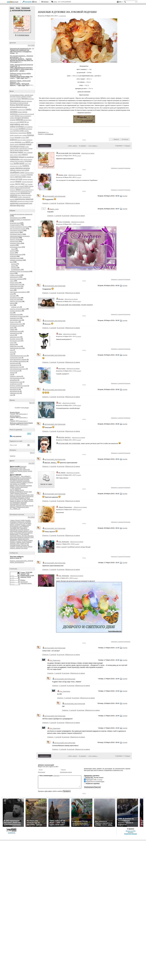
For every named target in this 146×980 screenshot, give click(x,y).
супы (11, 350)
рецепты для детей (16, 301)
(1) (18, 82)
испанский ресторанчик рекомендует (21, 214)
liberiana (19, 483)
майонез (14, 140)
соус (24, 177)
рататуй (25, 160)
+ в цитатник (62, 16)
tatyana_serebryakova (16, 492)
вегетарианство (15, 391)
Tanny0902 (13, 528)
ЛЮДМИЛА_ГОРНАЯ (16, 540)
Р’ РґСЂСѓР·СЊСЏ (23, 35)
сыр (20, 179)
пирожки (14, 157)
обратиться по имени (88, 153)
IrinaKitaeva (13, 471)
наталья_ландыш (15, 548)
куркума (12, 138)
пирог (20, 152)
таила (12, 473)
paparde (20, 531)
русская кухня (14, 241)
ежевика (20, 112)
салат (22, 163)
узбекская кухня (15, 393)
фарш (18, 190)
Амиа (32, 495)
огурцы (22, 147)
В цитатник (127, 168)
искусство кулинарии (16, 279)
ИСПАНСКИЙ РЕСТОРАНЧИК (11, 11)
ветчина (13, 107)
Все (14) (32, 403)
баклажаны (15, 101)
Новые (128, 146)
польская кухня (15, 371)
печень (26, 150)
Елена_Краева (14, 499)
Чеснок (24, 99)
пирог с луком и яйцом (16, 155)
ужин (12, 395)
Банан (15, 99)
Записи (12, 8)
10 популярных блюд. (17, 95)
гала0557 (13, 547)
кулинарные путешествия (18, 316)
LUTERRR (22, 484)
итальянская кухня (16, 247)
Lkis (11, 484)
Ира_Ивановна (28, 499)
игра (11, 313)
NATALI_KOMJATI (15, 525)
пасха (17, 150)
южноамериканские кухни (18, 369)
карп (28, 122)
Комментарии (26, 8)
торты (26, 186)
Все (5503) (31, 517)
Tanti (18, 528)
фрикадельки (25, 193)
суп (17, 179)
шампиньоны (20, 199)
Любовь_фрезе (21, 542)
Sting (12, 419)
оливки (27, 147)
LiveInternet (13, 2)
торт (23, 184)
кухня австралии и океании (18, 360)
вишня (19, 107)
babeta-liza (18, 478)
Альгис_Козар (26, 495)
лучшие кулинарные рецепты (19, 227)
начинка (22, 144)
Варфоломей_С (15, 534)
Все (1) (32, 453)
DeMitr (23, 520)
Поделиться (125, 139)
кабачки (19, 120)
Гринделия (13, 536)
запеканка (14, 114)
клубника (20, 127)
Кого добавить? (26, 476)
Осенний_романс (15, 545)
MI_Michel (62, 473)
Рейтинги (46, 2)
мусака (23, 142)
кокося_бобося (28, 547)
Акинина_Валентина (21, 493)
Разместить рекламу (131, 973)
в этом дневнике (16, 436)
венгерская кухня (15, 388)
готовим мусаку (21, 110)
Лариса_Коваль (29, 501)
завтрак (25, 112)
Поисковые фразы (26, 583)
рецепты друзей (15, 240)
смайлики (56, 776)
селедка (26, 168)
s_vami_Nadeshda (15, 489)
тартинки (25, 179)
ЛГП (11, 503)
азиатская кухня (15, 258)
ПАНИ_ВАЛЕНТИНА (16, 468)
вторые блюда (14, 283)
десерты (13, 245)
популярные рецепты (16, 231)
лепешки (18, 138)
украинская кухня (15, 286)
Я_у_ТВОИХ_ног (15, 509)
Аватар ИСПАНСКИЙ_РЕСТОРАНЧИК (22, 24)
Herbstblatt (19, 481)
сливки (22, 173)
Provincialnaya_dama (16, 470)
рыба (16, 163)
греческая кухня (15, 315)
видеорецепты (14, 277)
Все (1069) (31, 45)
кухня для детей (15, 300)
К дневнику (83, 146)
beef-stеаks (13, 97)
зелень (17, 116)
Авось (55, 2)
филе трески (18, 192)
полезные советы (15, 243)
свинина (19, 168)
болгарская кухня (15, 341)
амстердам (31, 99)
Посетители (24, 582)
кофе (22, 131)
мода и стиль (14, 322)
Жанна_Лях (20, 536)
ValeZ (30, 492)
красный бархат (22, 133)
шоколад (14, 203)
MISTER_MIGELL (65, 437)
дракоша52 (26, 470)
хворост (19, 195)
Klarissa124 (21, 522)
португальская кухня (16, 378)
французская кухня (16, 255)
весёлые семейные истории (19, 386)
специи (13, 179)
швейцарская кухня (16, 348)
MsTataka (29, 486)
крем (29, 133)
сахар (12, 168)
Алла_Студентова (16, 495)
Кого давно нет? (15, 476)
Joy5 (60, 403)
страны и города (15, 275)
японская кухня (15, 333)
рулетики (28, 161)
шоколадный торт (26, 203)
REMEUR (26, 527)
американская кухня (16, 382)
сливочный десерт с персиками (18, 175)
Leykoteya (13, 483)
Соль (19, 99)
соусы (29, 177)
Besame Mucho (15, 412)
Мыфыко (29, 542)
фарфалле (13, 190)
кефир (13, 127)
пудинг (21, 160)
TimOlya (26, 492)
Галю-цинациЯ (25, 534)
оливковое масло (14, 149)
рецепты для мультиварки (18, 309)
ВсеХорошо (30, 496)
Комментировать (45, 146)
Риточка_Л (13, 507)
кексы (27, 124)
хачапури (14, 195)
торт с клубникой (19, 186)
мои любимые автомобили (18, 361)
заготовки (13, 296)
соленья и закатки (16, 376)
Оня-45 (31, 506)
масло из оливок (22, 140)
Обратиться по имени (73, 203)
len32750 (26, 530)
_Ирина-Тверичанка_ (65, 507)
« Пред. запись (72, 146)
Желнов (61, 299)
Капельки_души (29, 537)
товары (12, 330)
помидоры (15, 159)
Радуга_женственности (17, 562)
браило (24, 496)
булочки (19, 105)
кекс (22, 124)
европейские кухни (16, 218)
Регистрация (28, 2)
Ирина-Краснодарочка (17, 537)
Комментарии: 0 (23, 421)
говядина (13, 109)
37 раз (47, 132)
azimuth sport (29, 95)
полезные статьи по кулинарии (19, 271)
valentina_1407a (28, 531)
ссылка (78, 156)
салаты (26, 166)
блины (13, 105)
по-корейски (29, 157)
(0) (33, 49)
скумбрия (15, 172)
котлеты (16, 131)
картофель (15, 124)
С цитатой (120, 168)
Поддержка (118, 2)
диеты (12, 290)
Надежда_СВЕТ (15, 544)
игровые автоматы (22, 118)
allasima (12, 478)
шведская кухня (15, 337)
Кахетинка (23, 467)
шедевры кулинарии (16, 260)
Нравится (116, 139)
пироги (25, 155)
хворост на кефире (27, 195)
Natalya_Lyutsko (15, 487)
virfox (60, 334)
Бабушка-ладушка (16, 496)
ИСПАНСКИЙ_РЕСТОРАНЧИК (69, 153)
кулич (12, 135)
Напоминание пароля (66, 772)
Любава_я (13, 542)
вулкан (25, 107)
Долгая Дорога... (15, 416)
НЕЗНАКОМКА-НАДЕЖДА (18, 504)
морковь (18, 142)
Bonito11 (18, 520)
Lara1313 (13, 524)
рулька (12, 164)
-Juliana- (13, 520)
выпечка (13, 251)
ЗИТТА (21, 499)
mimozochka (22, 486)
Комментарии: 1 (23, 417)
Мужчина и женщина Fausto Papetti (21, 423)
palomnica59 (24, 487)
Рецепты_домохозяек (17, 561)
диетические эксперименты (18, 292)
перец (21, 150)
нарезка (17, 145)
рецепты (13, 456)
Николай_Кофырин (16, 506)
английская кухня (15, 298)
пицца (21, 157)
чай (11, 374)
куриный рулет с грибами (20, 135)
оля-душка (25, 506)
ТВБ (24, 468)
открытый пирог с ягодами (26, 149)
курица (31, 135)
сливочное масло (29, 173)
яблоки (13, 205)
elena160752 (14, 530)
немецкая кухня (15, 318)
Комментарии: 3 (23, 414)
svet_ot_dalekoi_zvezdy (17, 490)
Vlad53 (12, 493)
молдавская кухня (15, 326)
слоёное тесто (15, 307)
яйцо (23, 205)
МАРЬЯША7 (17, 503)
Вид (121, 2)
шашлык (29, 199)
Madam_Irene (14, 486)
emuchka (27, 479)
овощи (16, 147)
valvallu (30, 471)
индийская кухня (15, 384)
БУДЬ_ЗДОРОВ (28, 561)
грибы (28, 109)
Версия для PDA (131, 971)
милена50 (24, 503)
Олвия (22, 544)
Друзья (18, 8)
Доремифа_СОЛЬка (24, 498)
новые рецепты (15, 232)
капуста (23, 122)
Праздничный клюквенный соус (21, 49)
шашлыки (13, 201)
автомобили (14, 380)
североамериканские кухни (18, 356)
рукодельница (14, 363)
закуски (12, 303)
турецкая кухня (15, 365)
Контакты (131, 972)
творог (18, 181)
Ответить (114, 168)
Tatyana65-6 (23, 528)
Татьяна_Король (22, 471)
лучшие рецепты (15, 225)
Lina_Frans (19, 524)
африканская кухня (16, 367)
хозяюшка (13, 256)
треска (31, 186)
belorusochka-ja (27, 478)
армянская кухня (15, 346)
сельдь (13, 170)
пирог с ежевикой (28, 153)
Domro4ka (20, 479)
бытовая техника (15, 339)
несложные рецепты (16, 234)
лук (27, 137)
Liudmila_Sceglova (27, 483)
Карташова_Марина (16, 539)
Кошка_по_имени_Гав (17, 501)
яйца (18, 205)
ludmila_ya (16, 484)
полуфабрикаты (16, 270)
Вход (36, 2)
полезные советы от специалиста (20, 220)
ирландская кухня (15, 331)
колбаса (22, 129)
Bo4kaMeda (14, 479)
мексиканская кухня (16, 324)
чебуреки (14, 197)
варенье (27, 105)
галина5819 (14, 498)
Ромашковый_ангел (23, 507)
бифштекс (24, 101)
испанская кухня (15, 223)
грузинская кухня (15, 288)
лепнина (23, 138)
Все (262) (32, 463)
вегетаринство (14, 389)
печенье (14, 152)
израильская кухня (16, 285)
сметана (18, 177)
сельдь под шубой (23, 170)
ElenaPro (28, 520)
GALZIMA (13, 481)
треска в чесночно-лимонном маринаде (20, 188)
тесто (18, 184)
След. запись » (93, 146)
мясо (28, 142)
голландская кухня (16, 358)
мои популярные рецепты (18, 229)
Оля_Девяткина (64, 542)
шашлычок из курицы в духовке (25, 201)
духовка (14, 112)
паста (12, 150)
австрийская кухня (16, 320)
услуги (12, 352)
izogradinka (26, 481)
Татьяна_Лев (25, 545)
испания (13, 120)
